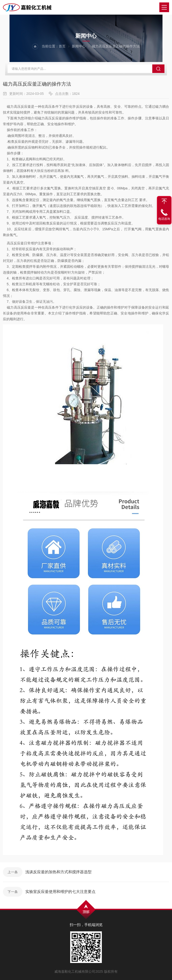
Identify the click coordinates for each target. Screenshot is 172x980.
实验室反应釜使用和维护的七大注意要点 (60, 892)
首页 (62, 46)
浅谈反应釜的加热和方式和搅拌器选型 (58, 872)
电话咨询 (164, 219)
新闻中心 (79, 46)
